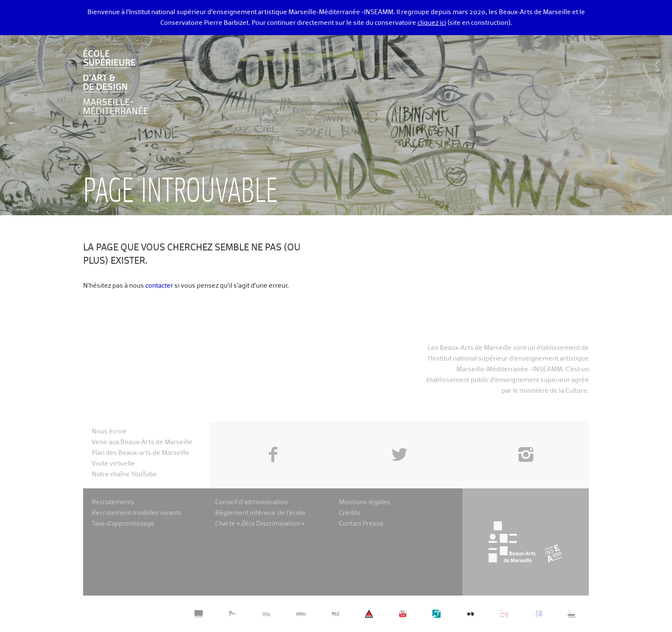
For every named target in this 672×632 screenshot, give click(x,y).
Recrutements (113, 502)
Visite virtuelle (113, 464)
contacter (159, 286)
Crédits (350, 513)
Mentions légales (365, 502)
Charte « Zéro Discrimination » (260, 524)
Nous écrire (109, 432)
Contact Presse (361, 524)
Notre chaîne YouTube (124, 474)
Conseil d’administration (251, 502)
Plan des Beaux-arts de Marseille (141, 453)
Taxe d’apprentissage (123, 524)
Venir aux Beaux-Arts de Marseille (142, 442)
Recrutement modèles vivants (137, 513)
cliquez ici (432, 23)
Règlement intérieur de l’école (260, 513)
